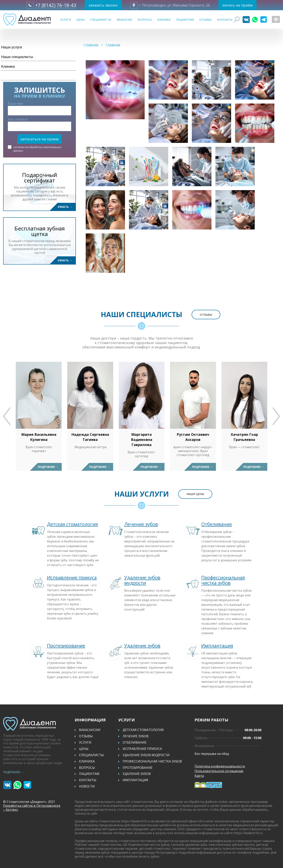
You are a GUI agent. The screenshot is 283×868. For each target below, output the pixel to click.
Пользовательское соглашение (219, 771)
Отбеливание (217, 524)
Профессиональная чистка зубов (223, 580)
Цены (80, 20)
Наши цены (195, 494)
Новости (87, 787)
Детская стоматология (72, 524)
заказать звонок (103, 5)
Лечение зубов (141, 524)
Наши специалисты (17, 57)
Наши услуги (12, 47)
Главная (91, 45)
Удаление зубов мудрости (142, 580)
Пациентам (185, 20)
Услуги (66, 20)
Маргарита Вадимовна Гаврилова (142, 440)
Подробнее (48, 467)
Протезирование (66, 645)
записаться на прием (40, 139)
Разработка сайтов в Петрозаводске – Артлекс (32, 808)
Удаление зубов (142, 645)
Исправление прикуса (72, 577)
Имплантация (217, 645)
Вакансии (124, 20)
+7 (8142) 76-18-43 (56, 5)
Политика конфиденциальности (220, 766)
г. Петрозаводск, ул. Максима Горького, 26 (174, 5)
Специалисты (101, 20)
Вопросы (145, 20)
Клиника (164, 20)
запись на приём (237, 5)
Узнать (65, 207)
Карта (199, 776)
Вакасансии (90, 730)
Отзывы (205, 20)
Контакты (225, 20)
